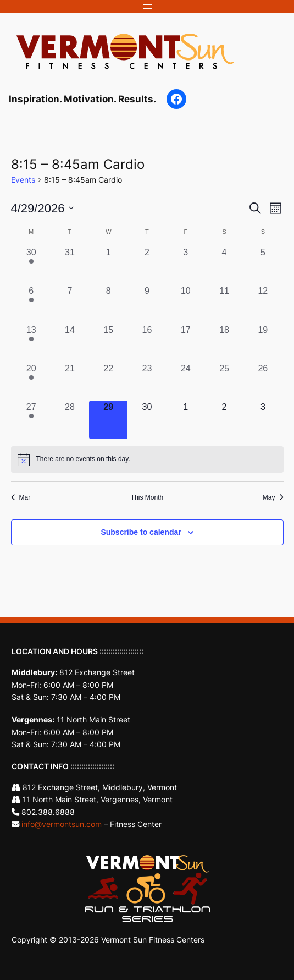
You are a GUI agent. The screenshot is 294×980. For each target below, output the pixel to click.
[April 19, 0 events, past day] (263, 343)
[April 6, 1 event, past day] (31, 304)
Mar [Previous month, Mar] (21, 497)
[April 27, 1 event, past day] (31, 420)
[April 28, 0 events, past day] (70, 420)
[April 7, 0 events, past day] (70, 304)
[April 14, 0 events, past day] (70, 343)
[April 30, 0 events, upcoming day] (147, 420)
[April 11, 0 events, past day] (224, 304)
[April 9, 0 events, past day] (147, 304)
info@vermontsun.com (62, 824)
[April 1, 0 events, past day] (108, 265)
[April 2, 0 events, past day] (147, 265)
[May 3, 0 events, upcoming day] (263, 420)
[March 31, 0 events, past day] (70, 265)
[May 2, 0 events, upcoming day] (224, 420)
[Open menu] (147, 7)
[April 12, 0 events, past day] (263, 304)
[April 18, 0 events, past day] (224, 343)
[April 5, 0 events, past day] (263, 265)
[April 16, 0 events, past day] (147, 343)
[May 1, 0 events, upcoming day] (186, 420)
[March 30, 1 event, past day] (31, 265)
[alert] (147, 459)
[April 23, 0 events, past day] (147, 381)
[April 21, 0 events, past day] (70, 381)
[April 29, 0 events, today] (108, 420)
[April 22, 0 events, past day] (108, 381)
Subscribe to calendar (141, 532)
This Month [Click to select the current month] (147, 497)
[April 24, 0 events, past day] (186, 381)
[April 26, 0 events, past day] (263, 381)
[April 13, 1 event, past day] (31, 343)
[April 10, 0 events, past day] (186, 304)
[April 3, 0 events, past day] (186, 265)
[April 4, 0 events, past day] (224, 265)
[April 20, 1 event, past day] (31, 381)
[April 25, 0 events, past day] (224, 381)
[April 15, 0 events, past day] (108, 343)
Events (23, 180)
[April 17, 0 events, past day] (186, 343)
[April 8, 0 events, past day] (108, 304)
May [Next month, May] (273, 497)
